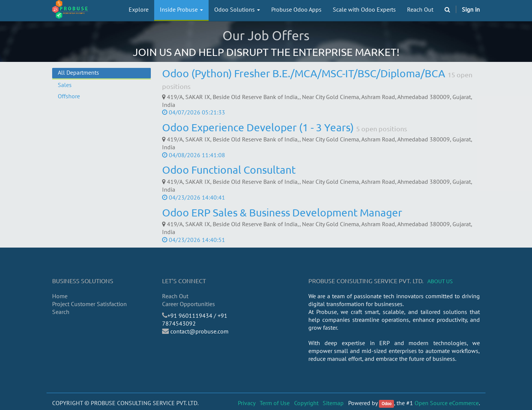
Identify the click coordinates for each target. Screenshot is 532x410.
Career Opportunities (189, 304)
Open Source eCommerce (447, 403)
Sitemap (333, 403)
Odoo (386, 403)
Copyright (306, 403)
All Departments (78, 72)
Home (60, 296)
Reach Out (175, 296)
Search (61, 312)
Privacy (247, 403)
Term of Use (275, 403)
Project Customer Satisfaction (89, 304)
